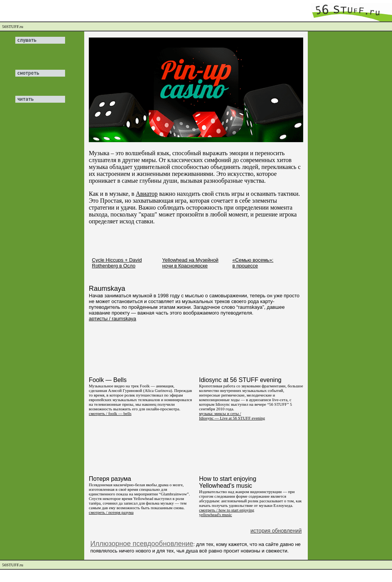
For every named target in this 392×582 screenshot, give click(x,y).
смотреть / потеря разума (111, 512)
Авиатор (147, 194)
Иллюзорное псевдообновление (142, 544)
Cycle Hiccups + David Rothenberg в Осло (117, 263)
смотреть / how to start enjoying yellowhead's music (227, 512)
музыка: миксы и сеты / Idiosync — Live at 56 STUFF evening (232, 416)
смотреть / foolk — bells (110, 413)
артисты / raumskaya (113, 319)
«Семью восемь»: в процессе (253, 263)
